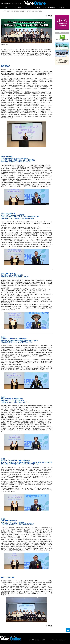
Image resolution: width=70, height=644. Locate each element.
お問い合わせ (63, 8)
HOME (6, 8)
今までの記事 (18, 8)
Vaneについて (52, 8)
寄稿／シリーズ (29, 8)
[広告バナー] (62, 15)
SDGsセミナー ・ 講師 (40, 8)
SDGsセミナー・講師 (40, 640)
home (2, 11)
